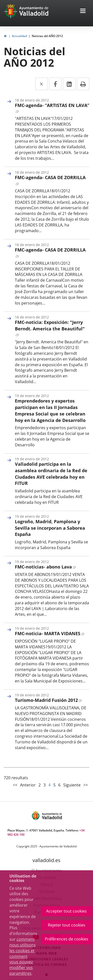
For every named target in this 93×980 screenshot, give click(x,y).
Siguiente (72, 785)
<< (15, 785)
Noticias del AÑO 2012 (47, 36)
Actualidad (19, 36)
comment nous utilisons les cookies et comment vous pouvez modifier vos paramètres (23, 956)
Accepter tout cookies (66, 911)
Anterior (28, 785)
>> (86, 785)
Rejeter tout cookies (67, 925)
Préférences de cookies (67, 939)
